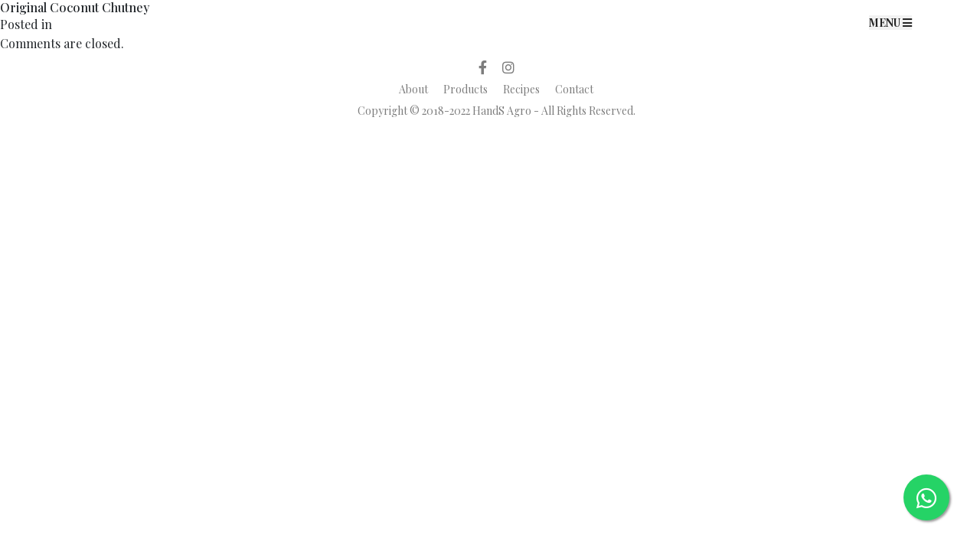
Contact (574, 89)
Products (465, 89)
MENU (890, 23)
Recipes (521, 89)
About (413, 89)
